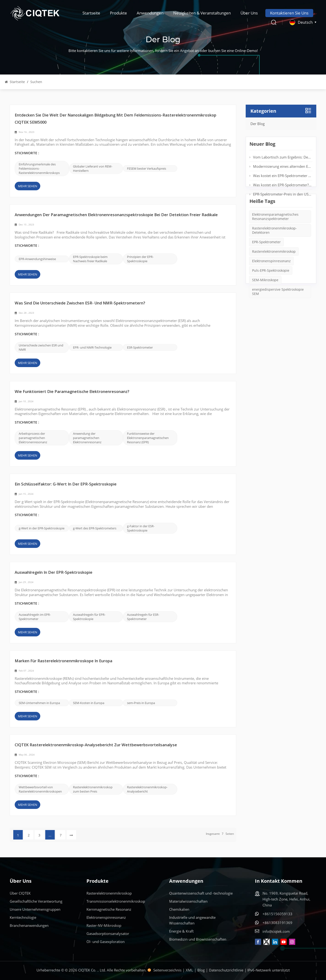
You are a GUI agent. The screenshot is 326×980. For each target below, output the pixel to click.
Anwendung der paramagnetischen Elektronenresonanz (87, 438)
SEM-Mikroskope (265, 298)
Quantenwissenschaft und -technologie (201, 893)
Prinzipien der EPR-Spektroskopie (140, 259)
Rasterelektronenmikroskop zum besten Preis (93, 789)
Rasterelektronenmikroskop (274, 269)
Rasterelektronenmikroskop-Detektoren (274, 248)
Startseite (91, 13)
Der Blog (258, 124)
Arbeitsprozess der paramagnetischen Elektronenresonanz (33, 438)
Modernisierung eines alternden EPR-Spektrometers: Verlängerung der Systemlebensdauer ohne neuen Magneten (281, 167)
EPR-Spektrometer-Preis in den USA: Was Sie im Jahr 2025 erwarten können (281, 195)
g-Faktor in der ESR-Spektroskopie (141, 528)
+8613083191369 (277, 923)
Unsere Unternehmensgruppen (35, 909)
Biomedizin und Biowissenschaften (198, 939)
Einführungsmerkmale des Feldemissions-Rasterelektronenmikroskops (39, 168)
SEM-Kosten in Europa (89, 703)
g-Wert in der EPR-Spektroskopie (42, 528)
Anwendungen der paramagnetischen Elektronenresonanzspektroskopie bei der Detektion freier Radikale (116, 215)
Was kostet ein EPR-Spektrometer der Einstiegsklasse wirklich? (281, 177)
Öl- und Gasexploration (106, 942)
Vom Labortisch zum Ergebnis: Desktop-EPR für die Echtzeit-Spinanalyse (281, 158)
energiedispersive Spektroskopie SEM (278, 309)
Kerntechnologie (23, 917)
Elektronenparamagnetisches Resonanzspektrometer (275, 234)
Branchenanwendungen (29, 925)
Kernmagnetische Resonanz (109, 909)
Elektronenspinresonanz (271, 279)
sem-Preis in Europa (141, 703)
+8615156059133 (277, 914)
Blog (201, 970)
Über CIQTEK (20, 893)
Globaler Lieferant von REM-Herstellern (93, 168)
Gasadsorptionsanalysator (108, 933)
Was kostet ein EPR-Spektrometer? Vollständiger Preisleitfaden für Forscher (281, 186)
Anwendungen (150, 13)
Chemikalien (179, 909)
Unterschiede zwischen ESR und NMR (41, 347)
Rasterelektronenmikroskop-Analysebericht (147, 789)
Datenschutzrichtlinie (226, 970)
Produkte (118, 13)
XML (189, 970)
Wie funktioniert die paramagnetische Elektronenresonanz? (72, 392)
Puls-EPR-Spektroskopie (271, 288)
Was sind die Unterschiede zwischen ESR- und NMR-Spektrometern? (80, 303)
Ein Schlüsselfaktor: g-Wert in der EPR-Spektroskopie (66, 484)
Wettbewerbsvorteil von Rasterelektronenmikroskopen (40, 789)
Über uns (249, 13)
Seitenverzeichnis (167, 970)
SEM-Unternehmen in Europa (39, 703)
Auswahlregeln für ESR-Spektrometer (143, 617)
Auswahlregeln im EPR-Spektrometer (35, 617)
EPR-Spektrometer (266, 260)
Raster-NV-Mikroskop (104, 925)
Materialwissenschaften (188, 901)
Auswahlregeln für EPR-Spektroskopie (89, 617)
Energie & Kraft (181, 931)
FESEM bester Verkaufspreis (147, 168)
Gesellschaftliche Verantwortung (36, 901)
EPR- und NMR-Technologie (92, 347)
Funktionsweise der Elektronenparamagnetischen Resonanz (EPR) (148, 438)
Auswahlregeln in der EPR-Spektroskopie (54, 573)
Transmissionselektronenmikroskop (116, 901)
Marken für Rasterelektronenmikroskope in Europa (63, 661)
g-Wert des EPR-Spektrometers (95, 528)
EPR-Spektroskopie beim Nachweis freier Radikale (90, 259)
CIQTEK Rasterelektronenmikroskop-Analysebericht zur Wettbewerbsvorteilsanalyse (96, 745)
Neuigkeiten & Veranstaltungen (202, 13)
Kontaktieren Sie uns (289, 13)
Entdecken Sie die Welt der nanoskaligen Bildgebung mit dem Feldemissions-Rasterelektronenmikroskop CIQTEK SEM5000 (115, 119)
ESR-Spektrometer (140, 347)
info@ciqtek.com (276, 931)
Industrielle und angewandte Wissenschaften (192, 920)
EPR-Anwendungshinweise (37, 259)
